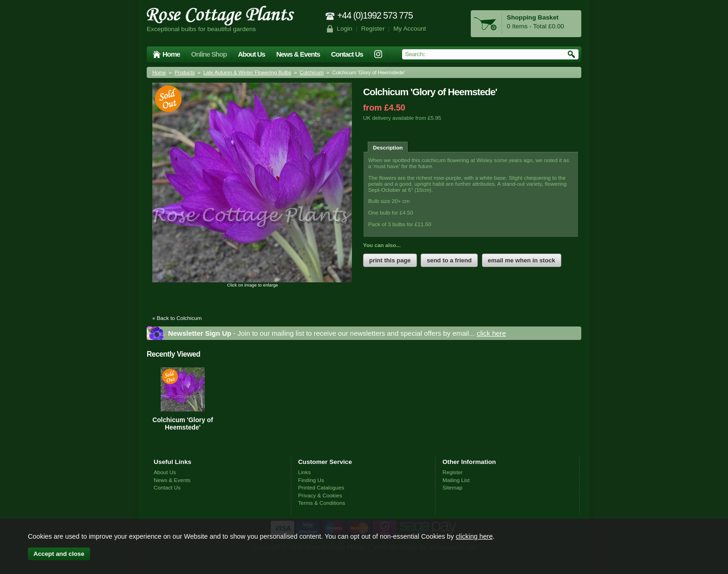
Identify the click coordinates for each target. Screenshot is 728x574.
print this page (390, 260)
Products (185, 72)
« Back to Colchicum (177, 318)
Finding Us (311, 480)
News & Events (298, 54)
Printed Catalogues (321, 487)
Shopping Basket (533, 17)
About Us (251, 54)
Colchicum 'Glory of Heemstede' (183, 424)
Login (345, 29)
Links (304, 472)
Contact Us (347, 54)
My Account (410, 29)
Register (373, 29)
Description (388, 147)
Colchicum (312, 72)
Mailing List (456, 480)
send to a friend (449, 260)
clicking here (474, 536)
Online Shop (209, 54)
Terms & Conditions (322, 503)
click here (491, 333)
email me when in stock (522, 260)
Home (171, 54)
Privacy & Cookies (320, 495)
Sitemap (452, 487)
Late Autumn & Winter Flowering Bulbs (247, 72)
